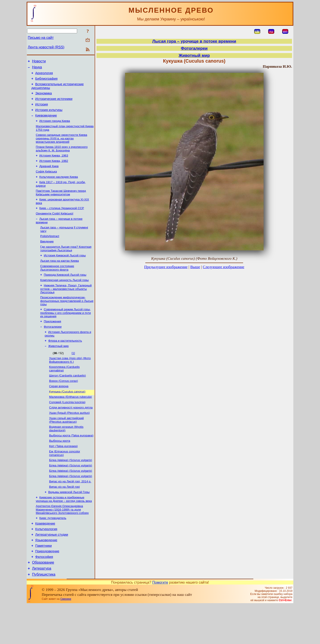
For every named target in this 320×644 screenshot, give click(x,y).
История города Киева (55, 128)
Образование (43, 600)
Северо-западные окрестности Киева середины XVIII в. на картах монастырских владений (61, 146)
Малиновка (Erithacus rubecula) (70, 421)
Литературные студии (52, 569)
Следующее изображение (224, 267)
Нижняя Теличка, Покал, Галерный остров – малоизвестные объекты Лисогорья (66, 307)
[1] (73, 374)
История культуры (49, 116)
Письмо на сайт (41, 38)
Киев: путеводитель (53, 550)
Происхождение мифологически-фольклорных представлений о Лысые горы (67, 319)
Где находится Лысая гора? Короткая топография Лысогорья (66, 264)
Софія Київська (46, 182)
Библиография (46, 81)
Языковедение (46, 575)
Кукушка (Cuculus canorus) (67, 415)
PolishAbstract (50, 250)
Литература (42, 607)
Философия (44, 594)
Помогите (160, 621)
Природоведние (47, 588)
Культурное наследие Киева (59, 187)
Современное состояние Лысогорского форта (57, 284)
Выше (195, 267)
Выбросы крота (60, 468)
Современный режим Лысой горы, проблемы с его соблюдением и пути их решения (66, 331)
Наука (37, 68)
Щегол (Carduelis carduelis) (67, 398)
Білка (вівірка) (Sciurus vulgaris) (71, 488)
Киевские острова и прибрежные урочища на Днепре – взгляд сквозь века (64, 531)
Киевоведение (46, 122)
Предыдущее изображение (166, 267)
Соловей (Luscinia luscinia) (67, 427)
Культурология (46, 563)
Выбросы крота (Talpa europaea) (71, 462)
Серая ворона (59, 409)
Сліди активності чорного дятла (71, 432)
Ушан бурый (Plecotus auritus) (69, 438)
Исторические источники (54, 103)
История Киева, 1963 (54, 164)
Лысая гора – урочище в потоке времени (194, 41)
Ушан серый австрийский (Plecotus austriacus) (66, 446)
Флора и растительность (65, 361)
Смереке (66, 638)
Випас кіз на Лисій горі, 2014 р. (70, 512)
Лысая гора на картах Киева (60, 277)
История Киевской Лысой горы (65, 271)
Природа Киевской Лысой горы (65, 292)
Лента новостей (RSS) (46, 47)
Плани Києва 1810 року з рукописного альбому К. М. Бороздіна (62, 157)
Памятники (44, 581)
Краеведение (45, 557)
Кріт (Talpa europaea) (63, 474)
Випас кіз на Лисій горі (64, 517)
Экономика (44, 97)
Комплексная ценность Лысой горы (64, 297)
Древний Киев (49, 176)
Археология (44, 75)
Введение (47, 256)
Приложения (52, 340)
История (42, 110)
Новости (39, 62)
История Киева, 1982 (54, 170)
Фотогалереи (53, 346)
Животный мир (58, 367)
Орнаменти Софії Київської (55, 226)
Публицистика (44, 613)
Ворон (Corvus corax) (64, 403)
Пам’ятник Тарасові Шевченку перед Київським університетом (61, 204)
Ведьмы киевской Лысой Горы (69, 523)
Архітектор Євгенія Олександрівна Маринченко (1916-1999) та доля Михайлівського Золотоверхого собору (62, 541)
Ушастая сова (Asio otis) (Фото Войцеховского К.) (70, 381)
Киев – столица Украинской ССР (62, 221)
